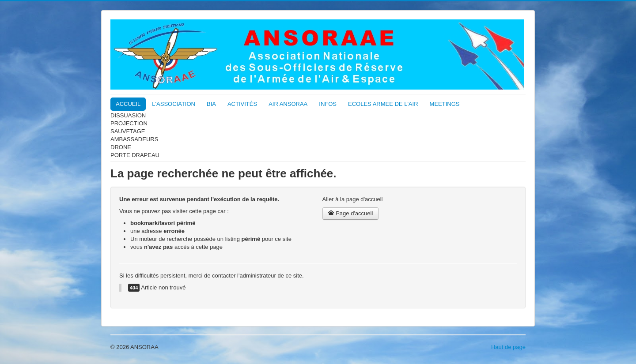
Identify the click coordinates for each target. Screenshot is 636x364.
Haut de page (508, 347)
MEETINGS (445, 104)
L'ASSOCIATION (174, 104)
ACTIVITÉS (242, 104)
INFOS (328, 104)
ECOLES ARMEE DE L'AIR (383, 104)
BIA (211, 104)
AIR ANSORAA (288, 104)
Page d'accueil (351, 213)
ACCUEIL (128, 104)
